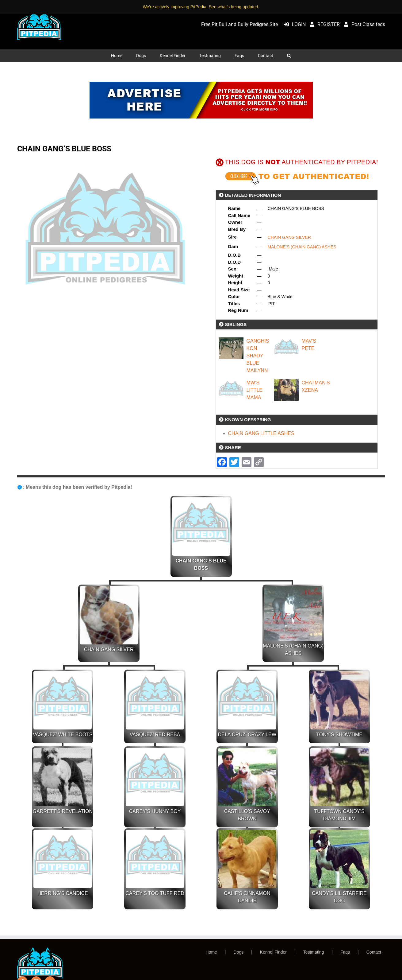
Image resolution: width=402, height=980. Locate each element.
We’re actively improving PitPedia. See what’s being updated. (201, 7)
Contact (374, 952)
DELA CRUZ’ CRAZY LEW (247, 735)
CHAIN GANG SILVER (289, 237)
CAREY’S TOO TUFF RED (155, 893)
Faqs (345, 952)
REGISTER (323, 24)
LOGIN (293, 24)
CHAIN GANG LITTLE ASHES (261, 433)
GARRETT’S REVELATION (63, 811)
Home (211, 952)
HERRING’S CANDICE (63, 893)
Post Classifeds (363, 24)
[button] (289, 56)
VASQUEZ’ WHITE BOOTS (63, 735)
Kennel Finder (273, 952)
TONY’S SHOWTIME (339, 735)
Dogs (239, 952)
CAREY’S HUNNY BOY (155, 811)
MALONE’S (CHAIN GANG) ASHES (302, 247)
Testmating (314, 952)
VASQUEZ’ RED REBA (155, 735)
